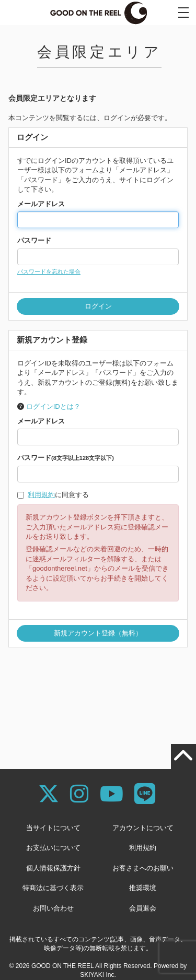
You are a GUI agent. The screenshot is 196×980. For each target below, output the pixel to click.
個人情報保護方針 (53, 868)
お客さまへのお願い (143, 868)
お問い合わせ (53, 908)
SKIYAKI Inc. (98, 975)
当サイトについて (53, 828)
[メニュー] (183, 13)
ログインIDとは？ (53, 406)
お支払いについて (53, 848)
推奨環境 (143, 888)
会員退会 (143, 908)
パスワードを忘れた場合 (49, 271)
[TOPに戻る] (183, 757)
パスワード (34, 240)
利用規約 (41, 495)
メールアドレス (41, 204)
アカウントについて (143, 828)
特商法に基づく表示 (53, 888)
